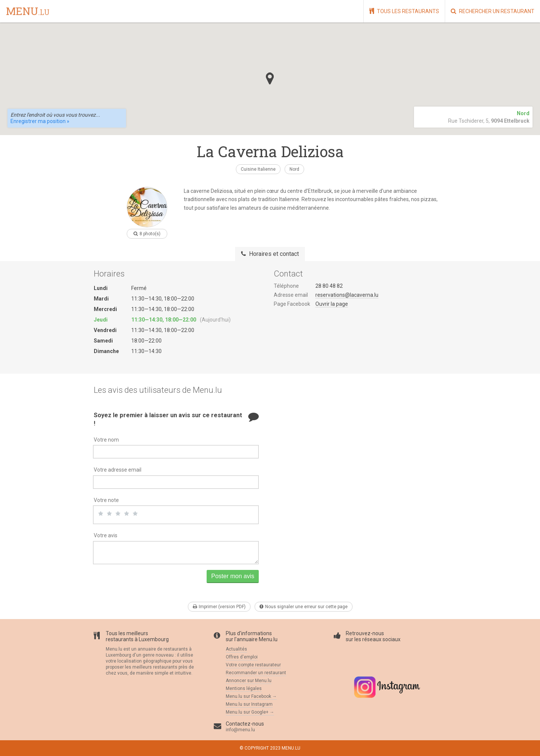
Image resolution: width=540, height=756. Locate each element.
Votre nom (106, 440)
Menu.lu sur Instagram (249, 704)
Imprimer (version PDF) (219, 607)
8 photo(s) (147, 234)
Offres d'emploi (242, 657)
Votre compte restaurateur (253, 665)
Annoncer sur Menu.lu (249, 681)
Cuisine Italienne (258, 169)
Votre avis (106, 535)
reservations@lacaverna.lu (347, 295)
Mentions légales (244, 688)
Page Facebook (292, 304)
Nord (294, 169)
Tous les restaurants (404, 11)
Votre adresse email (118, 470)
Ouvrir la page (332, 304)
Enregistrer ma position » (40, 121)
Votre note (106, 500)
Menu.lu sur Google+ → (250, 712)
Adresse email (291, 295)
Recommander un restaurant (256, 673)
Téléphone (286, 286)
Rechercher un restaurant (493, 11)
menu (28, 12)
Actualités (236, 649)
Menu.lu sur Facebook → (251, 696)
